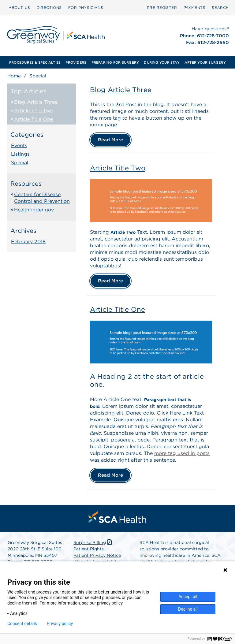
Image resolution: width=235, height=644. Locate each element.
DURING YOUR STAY (162, 62)
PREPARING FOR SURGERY (115, 62)
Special (20, 163)
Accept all (188, 597)
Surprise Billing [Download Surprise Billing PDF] (93, 542)
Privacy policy (60, 624)
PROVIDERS (76, 62)
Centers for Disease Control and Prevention (42, 198)
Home (14, 76)
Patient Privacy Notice (97, 555)
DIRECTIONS (49, 7)
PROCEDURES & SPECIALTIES (35, 62)
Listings (20, 154)
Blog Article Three (36, 102)
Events (19, 145)
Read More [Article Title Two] (110, 281)
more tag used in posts (182, 453)
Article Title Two (34, 111)
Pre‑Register (162, 7)
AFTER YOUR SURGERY (205, 62)
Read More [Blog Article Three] (110, 140)
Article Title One (34, 119)
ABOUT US (19, 7)
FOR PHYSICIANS (86, 7)
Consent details (22, 624)
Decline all (188, 609)
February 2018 (28, 242)
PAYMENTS (195, 7)
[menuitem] (19, 8)
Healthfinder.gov (34, 210)
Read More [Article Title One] (110, 475)
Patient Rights (89, 549)
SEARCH (220, 7)
